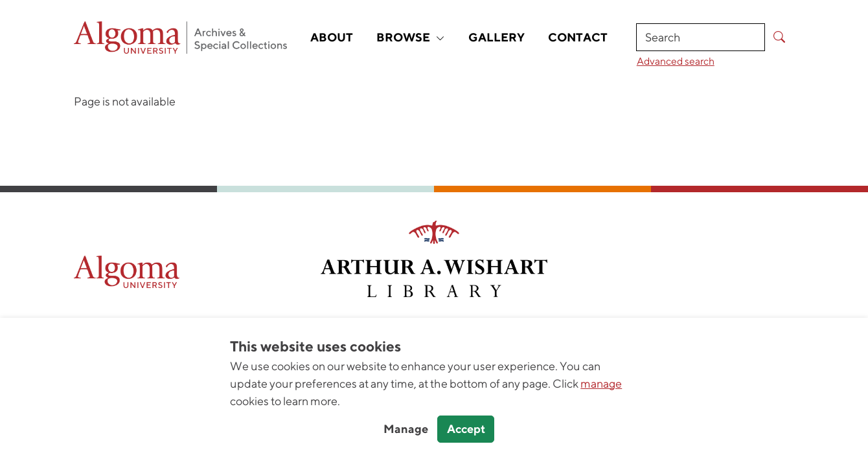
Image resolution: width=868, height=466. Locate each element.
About (332, 37)
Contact (578, 37)
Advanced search (676, 61)
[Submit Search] (780, 37)
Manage (406, 429)
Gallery (497, 37)
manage (601, 383)
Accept (466, 429)
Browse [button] (411, 37)
